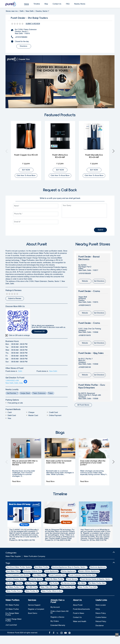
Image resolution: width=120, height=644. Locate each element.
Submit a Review (33, 24)
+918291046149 (85, 367)
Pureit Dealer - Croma (89, 291)
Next (113, 151)
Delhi (22, 11)
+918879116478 (84, 335)
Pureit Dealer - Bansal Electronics (89, 258)
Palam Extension (39, 393)
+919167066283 (21, 37)
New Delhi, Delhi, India (14, 383)
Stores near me (12, 11)
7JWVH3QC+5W (12, 381)
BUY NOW (26, 170)
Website (85, 281)
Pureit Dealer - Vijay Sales (91, 353)
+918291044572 (85, 305)
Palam (51, 393)
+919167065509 (85, 273)
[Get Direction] (25, 383)
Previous (7, 151)
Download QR (39, 332)
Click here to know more (26, 176)
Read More (16, 482)
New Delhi (30, 11)
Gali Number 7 (12, 393)
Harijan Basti (25, 393)
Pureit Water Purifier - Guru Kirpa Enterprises (92, 386)
